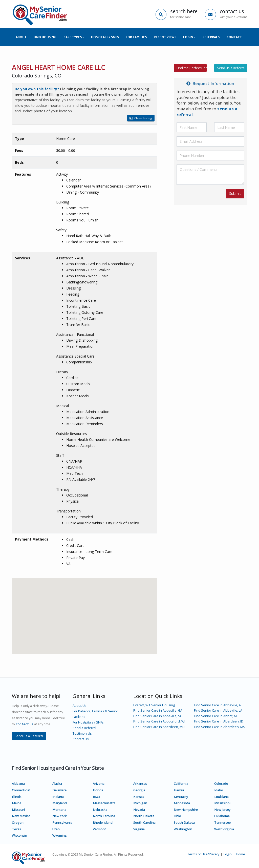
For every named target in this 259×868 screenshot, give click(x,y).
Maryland (60, 803)
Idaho (219, 790)
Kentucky (181, 797)
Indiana (58, 797)
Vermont (99, 829)
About (21, 37)
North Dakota (144, 816)
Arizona (99, 784)
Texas (16, 829)
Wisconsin (19, 835)
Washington (183, 829)
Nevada (139, 810)
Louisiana (221, 797)
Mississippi (222, 803)
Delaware (59, 790)
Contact (234, 37)
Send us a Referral (231, 68)
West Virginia (224, 829)
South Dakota (184, 823)
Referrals (211, 37)
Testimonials (82, 733)
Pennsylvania (62, 823)
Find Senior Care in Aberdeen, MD (159, 727)
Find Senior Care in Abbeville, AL (218, 705)
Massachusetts (104, 803)
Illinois (17, 797)
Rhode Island (103, 823)
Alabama (18, 784)
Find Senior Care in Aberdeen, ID (219, 721)
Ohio (177, 816)
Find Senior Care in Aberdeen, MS (220, 727)
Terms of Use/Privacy (203, 854)
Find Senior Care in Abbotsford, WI (159, 721)
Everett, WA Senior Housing (154, 705)
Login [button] (188, 37)
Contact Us (81, 739)
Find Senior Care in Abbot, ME (216, 716)
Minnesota (182, 803)
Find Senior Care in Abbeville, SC (158, 716)
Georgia (139, 790)
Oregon (18, 823)
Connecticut (21, 790)
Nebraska (100, 810)
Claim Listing (141, 118)
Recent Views (165, 37)
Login (228, 854)
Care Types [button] (73, 37)
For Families (136, 37)
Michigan (140, 803)
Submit (235, 193)
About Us (80, 706)
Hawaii (179, 790)
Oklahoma (222, 816)
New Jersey (222, 810)
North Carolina (104, 816)
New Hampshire (186, 810)
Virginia (139, 829)
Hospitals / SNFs (105, 37)
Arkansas (140, 784)
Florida (98, 790)
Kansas (139, 797)
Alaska (57, 784)
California (181, 784)
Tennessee (222, 823)
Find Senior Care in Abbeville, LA (218, 710)
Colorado (221, 784)
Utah (56, 829)
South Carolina (144, 823)
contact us (25, 724)
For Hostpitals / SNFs (88, 722)
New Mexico (21, 816)
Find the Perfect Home (192, 68)
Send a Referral (84, 728)
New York (60, 816)
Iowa (96, 797)
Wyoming (60, 835)
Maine (17, 803)
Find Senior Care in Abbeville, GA (158, 710)
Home (241, 854)
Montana (59, 810)
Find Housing (45, 37)
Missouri (18, 810)
